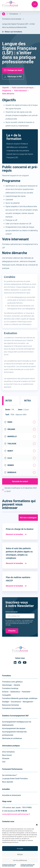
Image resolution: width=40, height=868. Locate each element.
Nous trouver (7, 755)
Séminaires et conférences (12, 738)
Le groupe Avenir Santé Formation (15, 779)
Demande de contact (20, 481)
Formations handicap (10, 688)
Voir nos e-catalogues (28, 518)
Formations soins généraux (12, 682)
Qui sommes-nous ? (10, 775)
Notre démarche (8, 94)
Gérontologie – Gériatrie (11, 685)
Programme (7, 91)
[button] (37, 825)
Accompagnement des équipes (14, 728)
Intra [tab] (28, 401)
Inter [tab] (9, 401)
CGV (4, 762)
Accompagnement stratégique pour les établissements (17, 723)
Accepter (20, 849)
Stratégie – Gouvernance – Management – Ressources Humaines (18, 703)
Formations (14, 14)
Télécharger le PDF (14, 77)
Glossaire (6, 758)
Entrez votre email (11, 612)
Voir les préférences (20, 860)
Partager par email (15, 70)
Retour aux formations (12, 32)
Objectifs (5, 88)
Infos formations (8, 752)
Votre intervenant (20, 91)
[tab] (34, 422)
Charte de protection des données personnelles (9, 865)
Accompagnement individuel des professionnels (14, 733)
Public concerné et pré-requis (23, 88)
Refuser (20, 854)
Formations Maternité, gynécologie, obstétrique (20, 698)
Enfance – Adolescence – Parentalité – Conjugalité (17, 693)
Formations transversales (12, 19)
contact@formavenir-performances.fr (16, 814)
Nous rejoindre (8, 782)
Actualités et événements (12, 795)
